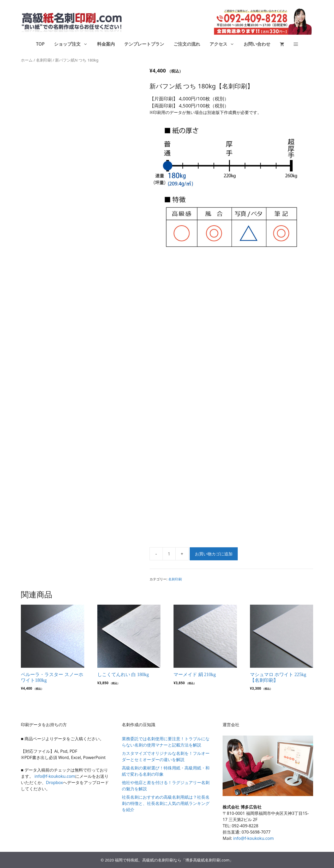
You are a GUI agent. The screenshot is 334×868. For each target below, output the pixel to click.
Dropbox (54, 782)
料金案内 (106, 44)
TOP (40, 44)
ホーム (27, 60)
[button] (296, 44)
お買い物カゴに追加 (214, 554)
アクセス (224, 44)
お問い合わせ (257, 44)
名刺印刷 (44, 60)
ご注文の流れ (187, 44)
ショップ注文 (73, 44)
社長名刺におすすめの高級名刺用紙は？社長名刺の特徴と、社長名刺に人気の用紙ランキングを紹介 (166, 803)
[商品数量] (169, 554)
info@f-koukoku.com (55, 776)
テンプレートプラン (144, 44)
